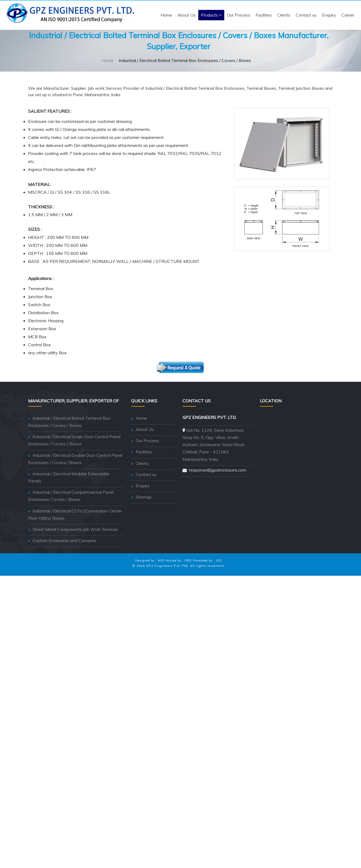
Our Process (239, 15)
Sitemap (144, 497)
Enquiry (329, 15)
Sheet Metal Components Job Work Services (75, 529)
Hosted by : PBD (179, 560)
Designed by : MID (150, 560)
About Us (187, 15)
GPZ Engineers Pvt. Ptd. (168, 566)
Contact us (306, 15)
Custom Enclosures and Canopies (64, 540)
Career (348, 15)
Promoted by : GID (208, 560)
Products (211, 15)
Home (166, 15)
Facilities (264, 15)
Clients (284, 15)
